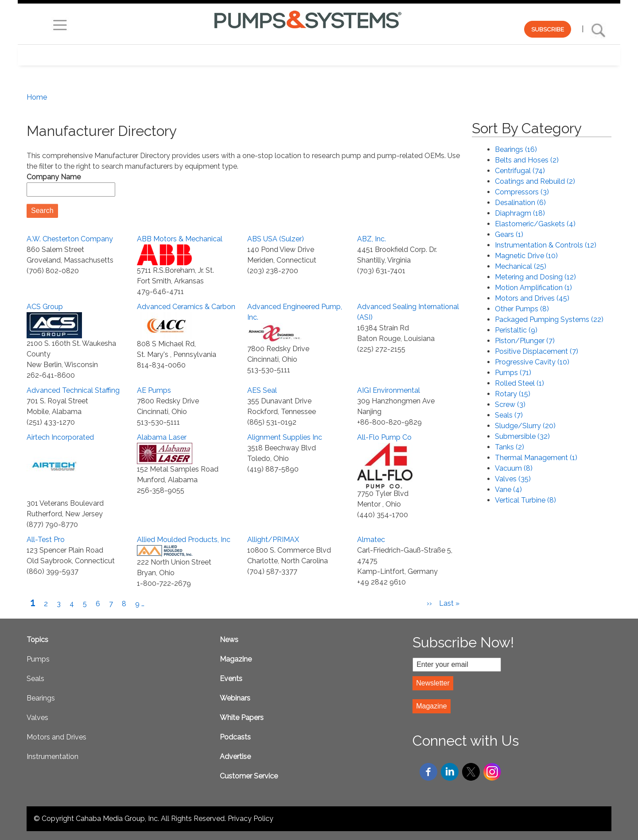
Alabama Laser (162, 437)
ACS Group (45, 307)
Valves (37, 718)
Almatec (371, 540)
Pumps (38, 659)
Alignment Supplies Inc (285, 437)
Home (37, 97)
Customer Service (249, 776)
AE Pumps (154, 390)
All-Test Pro (46, 540)
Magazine (236, 659)
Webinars (235, 698)
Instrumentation (53, 757)
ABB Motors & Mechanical (180, 239)
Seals (35, 679)
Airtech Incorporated (60, 437)
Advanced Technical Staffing (73, 390)
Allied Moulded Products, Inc (184, 540)
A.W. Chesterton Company (70, 239)
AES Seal (262, 390)
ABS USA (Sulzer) (276, 239)
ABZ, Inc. (372, 239)
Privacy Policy (251, 819)
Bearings (41, 698)
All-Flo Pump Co (384, 437)
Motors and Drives (56, 737)
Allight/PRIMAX (273, 540)
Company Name (54, 177)
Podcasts (235, 737)
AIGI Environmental (389, 390)
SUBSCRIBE (548, 29)
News (229, 640)
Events (231, 679)
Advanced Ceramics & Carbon (186, 307)
